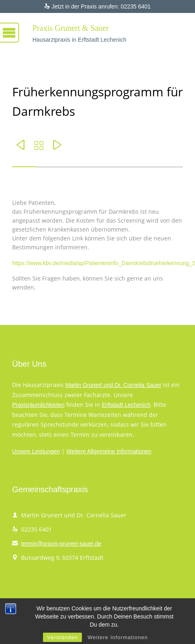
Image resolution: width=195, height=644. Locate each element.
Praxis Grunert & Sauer (71, 28)
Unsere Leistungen (36, 451)
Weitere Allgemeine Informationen (109, 451)
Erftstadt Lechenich (126, 405)
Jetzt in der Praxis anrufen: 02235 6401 (97, 6)
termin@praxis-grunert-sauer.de (57, 544)
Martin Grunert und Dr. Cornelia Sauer (113, 385)
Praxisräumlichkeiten (38, 405)
